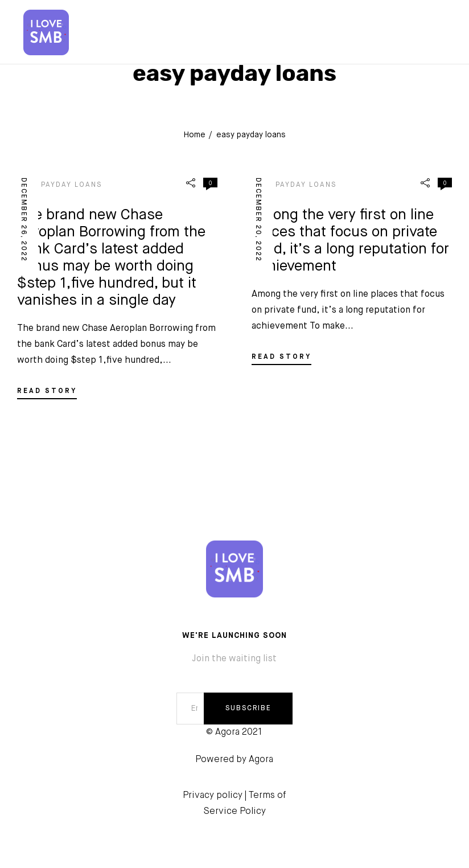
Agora (261, 760)
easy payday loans (59, 185)
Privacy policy (213, 796)
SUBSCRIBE (248, 709)
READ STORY (47, 391)
